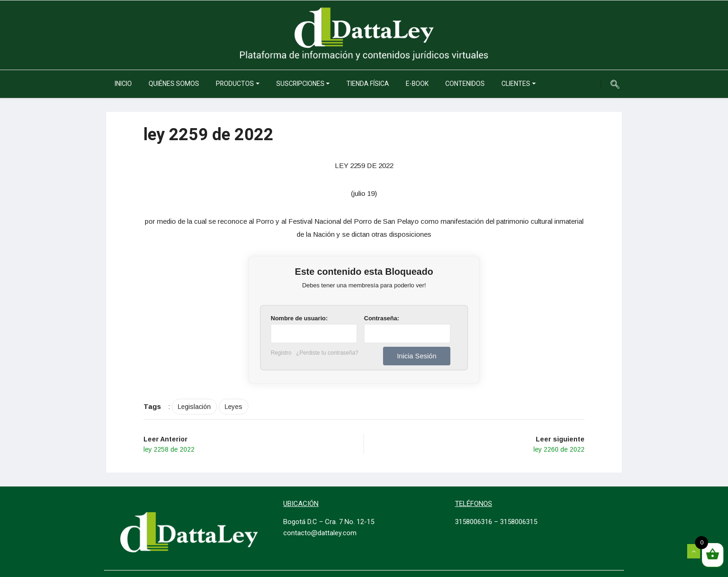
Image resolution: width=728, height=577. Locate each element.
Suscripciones (300, 84)
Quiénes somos (174, 84)
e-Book (417, 84)
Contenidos (465, 84)
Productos (235, 84)
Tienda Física (368, 84)
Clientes (516, 84)
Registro (281, 353)
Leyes (234, 407)
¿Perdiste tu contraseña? (327, 353)
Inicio (123, 84)
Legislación (194, 407)
